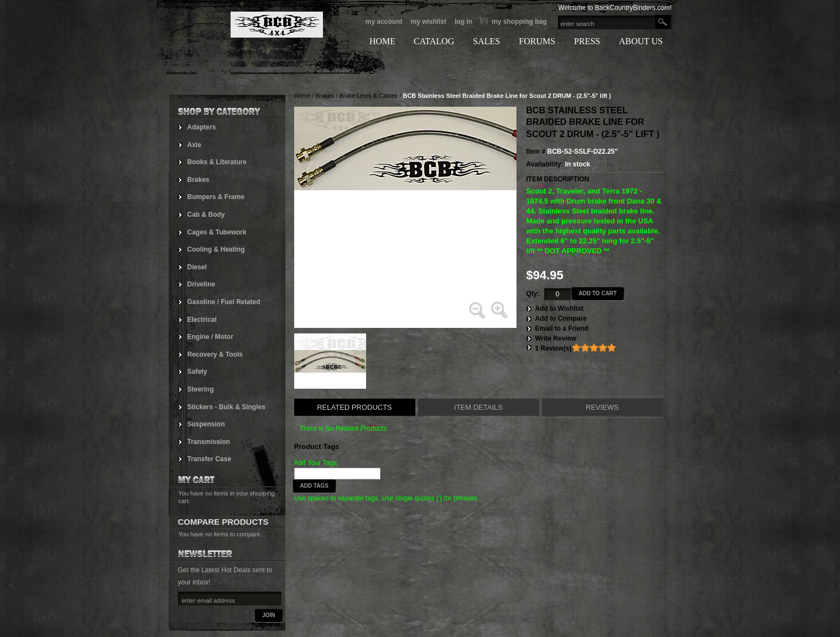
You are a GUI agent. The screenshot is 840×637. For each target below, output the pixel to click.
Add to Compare (561, 318)
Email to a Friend (562, 328)
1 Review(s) (554, 348)
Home (302, 96)
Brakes (325, 96)
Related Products (354, 407)
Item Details (478, 407)
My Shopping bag (519, 22)
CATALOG (434, 41)
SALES (486, 41)
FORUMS (537, 41)
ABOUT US (641, 41)
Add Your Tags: (317, 463)
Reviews (602, 407)
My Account (384, 22)
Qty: (533, 294)
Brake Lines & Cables (368, 96)
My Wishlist (428, 22)
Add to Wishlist (559, 309)
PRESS (587, 41)
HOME (382, 41)
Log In (463, 22)
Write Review (556, 338)
